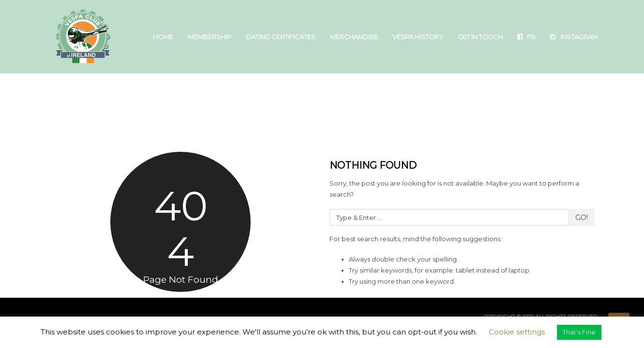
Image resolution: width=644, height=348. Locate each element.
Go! (582, 217)
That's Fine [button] (579, 332)
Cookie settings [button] (517, 332)
